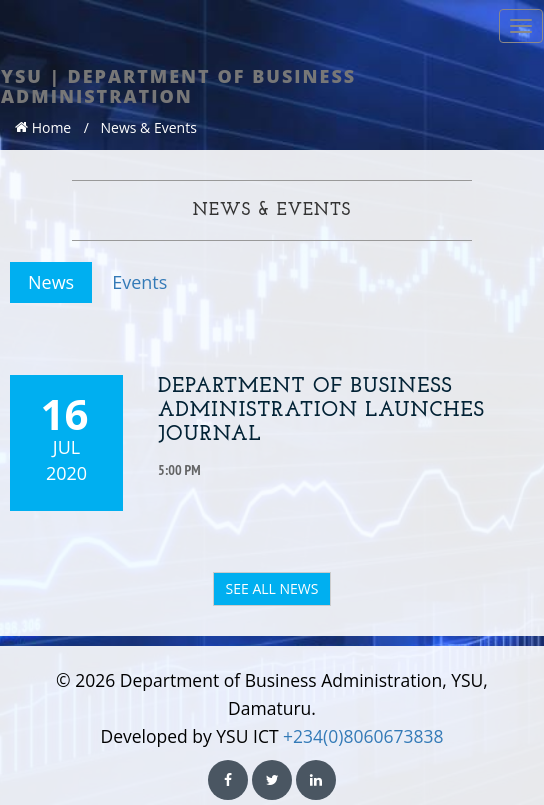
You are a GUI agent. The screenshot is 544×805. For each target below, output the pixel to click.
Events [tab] (139, 282)
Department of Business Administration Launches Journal (321, 410)
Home (43, 127)
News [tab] (51, 282)
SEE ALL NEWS (272, 588)
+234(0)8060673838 (363, 736)
